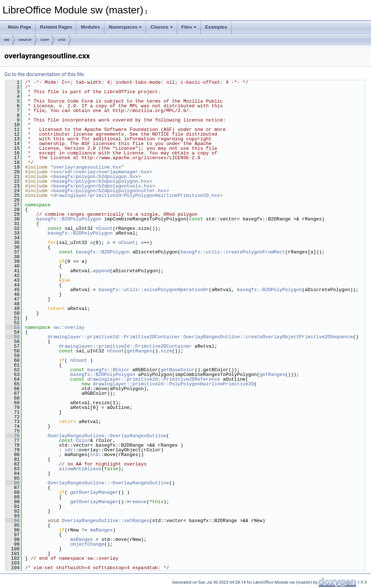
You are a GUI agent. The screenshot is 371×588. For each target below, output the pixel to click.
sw (7, 40)
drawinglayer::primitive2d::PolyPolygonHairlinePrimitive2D (173, 384)
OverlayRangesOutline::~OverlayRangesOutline (108, 483)
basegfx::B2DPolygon (103, 252)
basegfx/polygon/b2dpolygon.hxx (96, 177)
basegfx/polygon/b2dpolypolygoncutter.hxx (110, 191)
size (166, 351)
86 (12, 483)
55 (12, 337)
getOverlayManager (94, 492)
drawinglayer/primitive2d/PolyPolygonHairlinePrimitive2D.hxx (137, 195)
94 (12, 521)
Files (189, 27)
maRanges (101, 530)
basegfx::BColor (109, 370)
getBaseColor (178, 370)
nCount (104, 228)
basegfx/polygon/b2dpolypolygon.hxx (101, 181)
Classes (161, 27)
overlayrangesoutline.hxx (87, 167)
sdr (69, 450)
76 (12, 436)
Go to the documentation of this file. (45, 74)
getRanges (139, 351)
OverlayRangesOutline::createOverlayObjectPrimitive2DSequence (268, 337)
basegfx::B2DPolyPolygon (69, 219)
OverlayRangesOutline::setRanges (105, 521)
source (25, 40)
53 (12, 327)
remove (138, 502)
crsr (62, 40)
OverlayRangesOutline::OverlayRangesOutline (107, 436)
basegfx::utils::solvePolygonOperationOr (154, 290)
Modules (90, 27)
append (101, 271)
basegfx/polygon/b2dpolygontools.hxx (103, 186)
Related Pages (56, 27)
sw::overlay (69, 327)
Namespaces (125, 27)
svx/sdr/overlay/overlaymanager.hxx (101, 172)
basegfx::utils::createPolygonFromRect (233, 252)
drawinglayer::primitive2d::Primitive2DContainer (114, 337)
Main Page (20, 27)
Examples (216, 27)
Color (83, 440)
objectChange (87, 544)
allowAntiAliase (80, 469)
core (45, 40)
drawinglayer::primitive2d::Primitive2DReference (154, 379)
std (94, 455)
